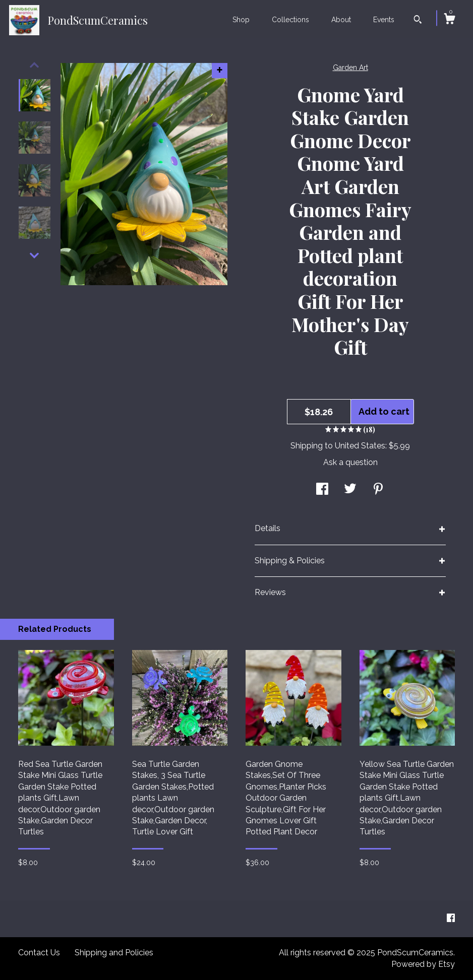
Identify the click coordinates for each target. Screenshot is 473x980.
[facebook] (451, 918)
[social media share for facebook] (322, 490)
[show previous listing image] (34, 65)
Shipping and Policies (114, 953)
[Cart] (449, 20)
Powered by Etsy (423, 964)
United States (360, 446)
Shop (241, 20)
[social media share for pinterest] (378, 490)
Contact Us (39, 953)
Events (384, 20)
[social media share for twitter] (350, 490)
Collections (290, 20)
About (341, 20)
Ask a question (350, 462)
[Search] (418, 21)
